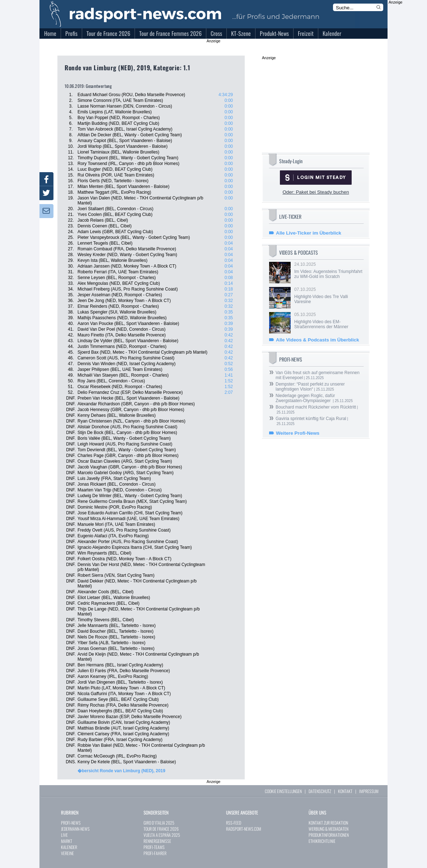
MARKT (67, 841)
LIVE (64, 835)
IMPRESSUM (369, 791)
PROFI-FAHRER (155, 853)
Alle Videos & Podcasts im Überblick (318, 340)
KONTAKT (345, 791)
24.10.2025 (328, 270)
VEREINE (67, 853)
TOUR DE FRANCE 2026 (161, 829)
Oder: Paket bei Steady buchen (316, 192)
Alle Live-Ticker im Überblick (309, 233)
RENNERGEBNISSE (157, 841)
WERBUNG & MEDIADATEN (329, 829)
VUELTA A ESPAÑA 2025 (162, 835)
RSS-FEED (234, 823)
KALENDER (69, 847)
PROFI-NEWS (71, 823)
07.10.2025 (328, 296)
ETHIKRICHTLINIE (322, 841)
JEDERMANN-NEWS (75, 829)
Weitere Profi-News (298, 433)
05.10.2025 (328, 321)
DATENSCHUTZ (320, 791)
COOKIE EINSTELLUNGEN (283, 791)
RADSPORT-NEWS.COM (244, 829)
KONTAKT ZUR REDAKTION (328, 823)
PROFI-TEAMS (154, 847)
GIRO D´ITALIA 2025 (159, 823)
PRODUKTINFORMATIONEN (329, 835)
